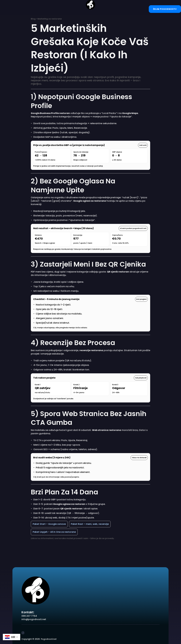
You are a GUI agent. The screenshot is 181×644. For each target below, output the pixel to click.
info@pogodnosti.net (34, 619)
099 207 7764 (29, 616)
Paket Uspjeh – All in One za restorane (54, 532)
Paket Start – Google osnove (49, 524)
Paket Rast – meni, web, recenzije (90, 524)
